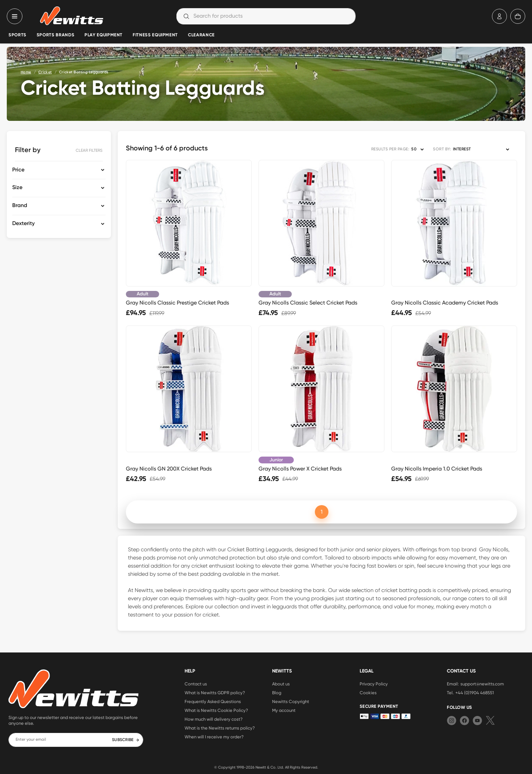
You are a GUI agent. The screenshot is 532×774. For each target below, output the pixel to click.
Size (17, 188)
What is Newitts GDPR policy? (215, 693)
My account (284, 710)
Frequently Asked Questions (213, 701)
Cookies (368, 693)
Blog (277, 693)
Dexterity (23, 224)
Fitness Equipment (155, 35)
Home (26, 72)
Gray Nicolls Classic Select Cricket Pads (308, 303)
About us (281, 684)
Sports (17, 35)
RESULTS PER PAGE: (390, 149)
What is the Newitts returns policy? (220, 728)
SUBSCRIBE (126, 740)
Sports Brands (55, 35)
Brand (20, 206)
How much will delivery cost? (214, 719)
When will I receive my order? (214, 737)
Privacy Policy (374, 684)
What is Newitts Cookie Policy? (216, 710)
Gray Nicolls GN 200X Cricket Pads (169, 469)
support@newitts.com (482, 684)
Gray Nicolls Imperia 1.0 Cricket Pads (437, 469)
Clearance (201, 35)
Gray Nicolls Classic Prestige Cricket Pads (177, 303)
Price (18, 170)
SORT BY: (442, 149)
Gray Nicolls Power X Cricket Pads (300, 469)
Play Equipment (103, 35)
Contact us (196, 684)
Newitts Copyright (291, 701)
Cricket (45, 72)
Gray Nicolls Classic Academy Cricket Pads (445, 303)
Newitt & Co (265, 767)
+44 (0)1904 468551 (475, 693)
